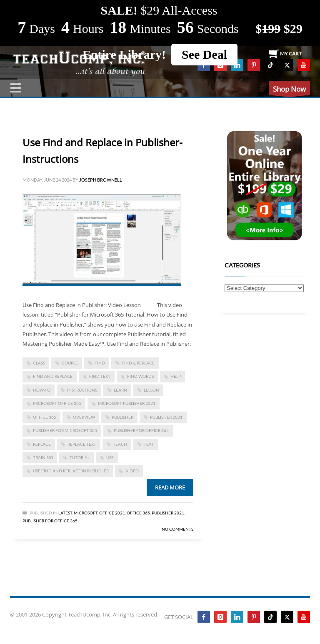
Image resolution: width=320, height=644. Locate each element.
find (100, 363)
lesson (151, 390)
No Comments (177, 529)
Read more (170, 487)
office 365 (45, 417)
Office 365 (138, 513)
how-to (42, 390)
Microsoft (86, 513)
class (39, 363)
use (110, 457)
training (43, 457)
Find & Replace (138, 363)
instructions (82, 390)
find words (140, 376)
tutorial (80, 457)
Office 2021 (112, 513)
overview (84, 417)
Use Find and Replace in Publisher (71, 471)
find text (100, 376)
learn (120, 390)
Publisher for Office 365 (141, 430)
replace (42, 444)
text (149, 444)
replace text (82, 444)
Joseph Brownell (101, 180)
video (132, 471)
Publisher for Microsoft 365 (65, 430)
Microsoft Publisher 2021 (127, 403)
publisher (122, 417)
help (176, 376)
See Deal (204, 54)
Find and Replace (53, 376)
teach (120, 444)
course (70, 363)
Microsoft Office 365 (57, 403)
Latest (65, 513)
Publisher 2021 (166, 417)
